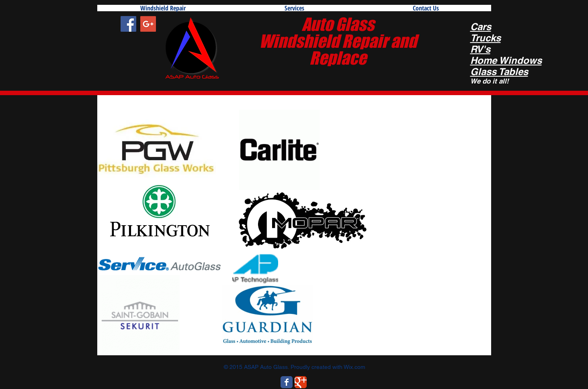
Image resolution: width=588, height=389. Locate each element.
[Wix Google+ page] (301, 382)
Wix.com (354, 367)
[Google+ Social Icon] (148, 24)
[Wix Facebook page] (287, 382)
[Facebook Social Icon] (128, 24)
